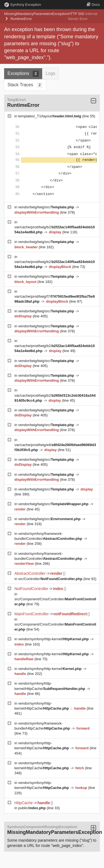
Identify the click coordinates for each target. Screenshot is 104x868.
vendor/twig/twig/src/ (47, 207)
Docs (93, 5)
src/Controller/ (51, 579)
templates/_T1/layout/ (50, 116)
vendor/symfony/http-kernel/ (54, 639)
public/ (33, 808)
